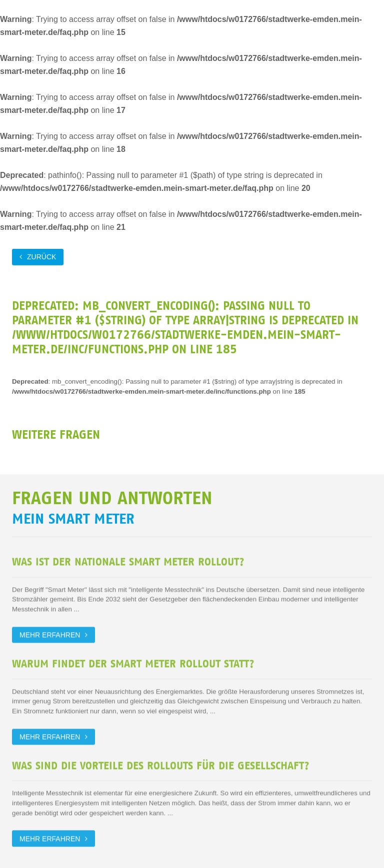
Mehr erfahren (50, 633)
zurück (41, 256)
